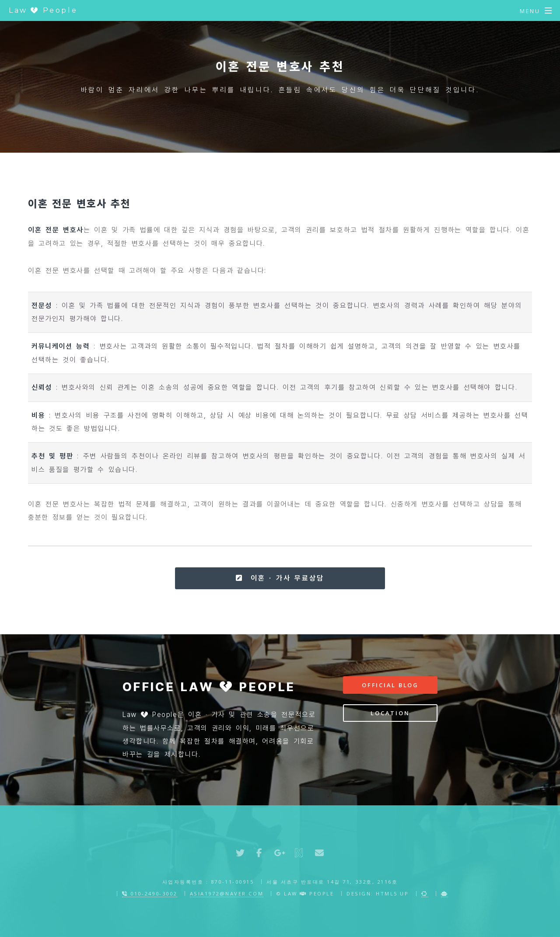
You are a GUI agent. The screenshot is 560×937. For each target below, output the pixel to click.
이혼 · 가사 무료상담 (280, 578)
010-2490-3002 (150, 893)
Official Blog (390, 685)
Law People (43, 10)
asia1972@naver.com (227, 893)
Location (390, 713)
